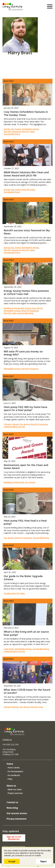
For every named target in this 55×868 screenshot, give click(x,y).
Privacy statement (17, 819)
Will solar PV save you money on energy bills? (23, 353)
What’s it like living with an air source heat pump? (26, 633)
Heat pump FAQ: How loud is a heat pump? (25, 522)
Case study (9, 649)
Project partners (15, 793)
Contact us (7, 740)
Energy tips (9, 129)
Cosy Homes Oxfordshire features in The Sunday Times (26, 113)
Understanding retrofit (14, 427)
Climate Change (11, 424)
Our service (24, 424)
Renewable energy (30, 129)
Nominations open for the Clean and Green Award (26, 467)
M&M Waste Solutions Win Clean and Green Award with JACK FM (26, 174)
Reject (43, 861)
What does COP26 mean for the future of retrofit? (27, 691)
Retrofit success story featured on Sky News (27, 232)
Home (10, 764)
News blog (12, 808)
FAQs (10, 779)
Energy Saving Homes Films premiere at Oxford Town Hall (26, 292)
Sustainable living (12, 134)
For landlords (14, 775)
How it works (14, 768)
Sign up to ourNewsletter (14, 838)
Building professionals (14, 308)
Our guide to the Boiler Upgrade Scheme (23, 578)
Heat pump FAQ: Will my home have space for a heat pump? (26, 409)
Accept (12, 861)
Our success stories (17, 813)
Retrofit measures (12, 132)
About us (11, 786)
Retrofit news (28, 132)
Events (18, 129)
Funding (7, 593)
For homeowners (15, 771)
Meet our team (15, 789)
